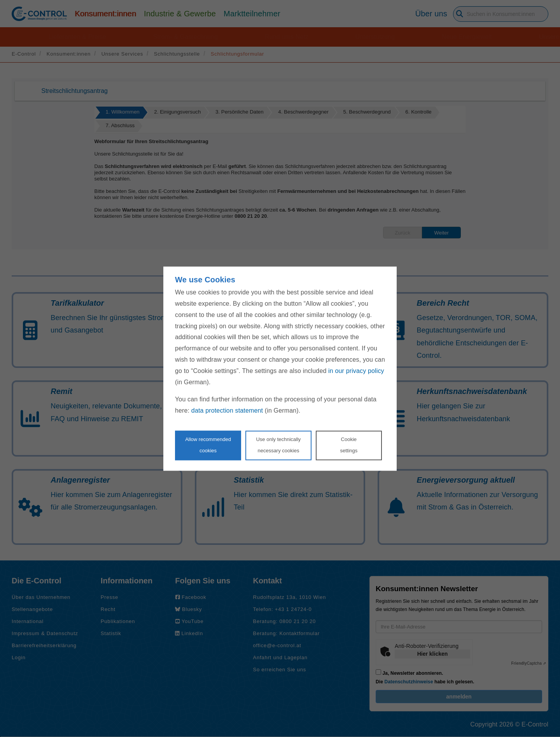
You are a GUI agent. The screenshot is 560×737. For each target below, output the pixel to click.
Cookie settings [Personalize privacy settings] (349, 445)
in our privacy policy (356, 371)
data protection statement (227, 411)
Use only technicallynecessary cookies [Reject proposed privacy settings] (278, 445)
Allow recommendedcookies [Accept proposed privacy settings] (208, 445)
